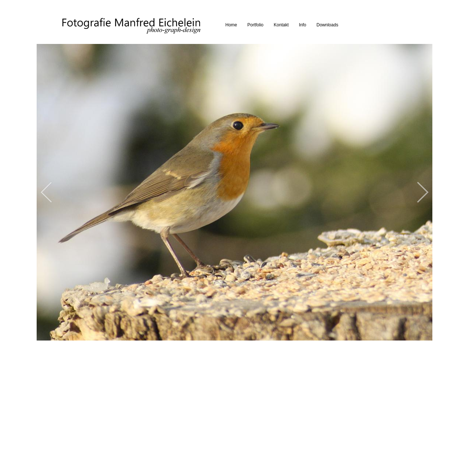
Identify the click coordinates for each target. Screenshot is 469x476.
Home (231, 25)
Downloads (327, 25)
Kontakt (281, 25)
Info (303, 25)
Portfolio (255, 25)
